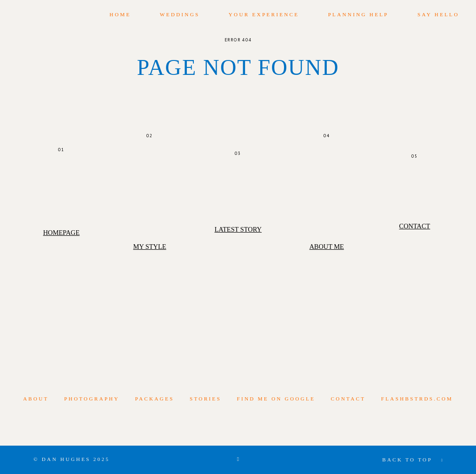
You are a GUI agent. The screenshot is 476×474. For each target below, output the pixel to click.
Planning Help (358, 14)
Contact (415, 226)
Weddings (180, 14)
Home (120, 14)
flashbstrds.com (417, 399)
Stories (205, 399)
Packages (154, 399)
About (36, 399)
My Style (149, 247)
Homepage (62, 233)
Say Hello (438, 14)
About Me (327, 247)
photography (92, 399)
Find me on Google (276, 399)
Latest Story (238, 229)
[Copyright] (238, 460)
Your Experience (264, 14)
